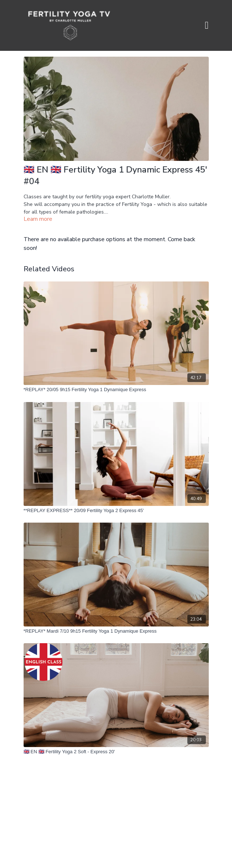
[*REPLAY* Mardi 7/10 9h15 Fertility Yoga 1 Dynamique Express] (116, 631)
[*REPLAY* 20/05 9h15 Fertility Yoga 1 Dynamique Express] (116, 390)
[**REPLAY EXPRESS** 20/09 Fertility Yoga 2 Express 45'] (116, 511)
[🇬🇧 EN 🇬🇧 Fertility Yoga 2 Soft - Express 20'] (116, 752)
